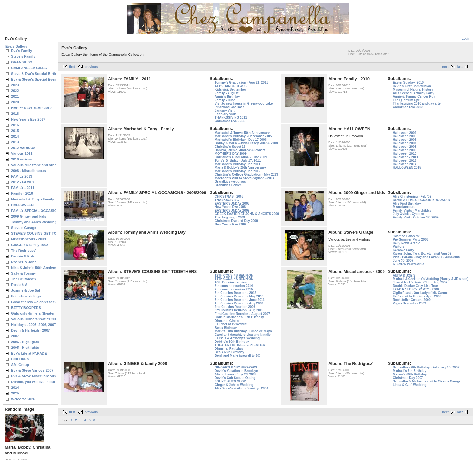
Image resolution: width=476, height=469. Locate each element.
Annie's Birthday (227, 97)
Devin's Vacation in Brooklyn (237, 371)
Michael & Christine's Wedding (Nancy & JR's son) (431, 279)
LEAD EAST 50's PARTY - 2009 (416, 289)
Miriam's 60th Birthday (410, 374)
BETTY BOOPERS (26, 308)
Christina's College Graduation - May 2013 (247, 175)
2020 (15, 102)
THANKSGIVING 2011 (231, 117)
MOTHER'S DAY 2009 (231, 154)
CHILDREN (20, 359)
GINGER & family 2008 (30, 245)
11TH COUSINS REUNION (234, 279)
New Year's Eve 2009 (230, 224)
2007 (15, 336)
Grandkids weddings (230, 182)
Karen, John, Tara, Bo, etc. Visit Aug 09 (422, 254)
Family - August (227, 93)
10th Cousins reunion (231, 282)
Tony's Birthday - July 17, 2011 (238, 161)
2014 (15, 136)
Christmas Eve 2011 (230, 121)
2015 (15, 131)
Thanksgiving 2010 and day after (417, 104)
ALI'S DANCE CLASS (231, 86)
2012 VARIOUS (23, 148)
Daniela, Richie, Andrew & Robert (240, 150)
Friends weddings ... (28, 296)
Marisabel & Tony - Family (32, 199)
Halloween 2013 (404, 161)
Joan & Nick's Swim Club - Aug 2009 (420, 282)
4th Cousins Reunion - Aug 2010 (239, 303)
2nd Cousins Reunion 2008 (235, 307)
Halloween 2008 (404, 147)
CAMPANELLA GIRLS (29, 68)
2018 (15, 114)
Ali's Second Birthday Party (413, 93)
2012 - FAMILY (23, 182)
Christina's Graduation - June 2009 (241, 157)
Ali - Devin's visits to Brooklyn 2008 (242, 388)
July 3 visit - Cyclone (408, 214)
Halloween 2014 (404, 164)
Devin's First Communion (412, 86)
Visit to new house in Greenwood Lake (244, 104)
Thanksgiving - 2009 (230, 217)
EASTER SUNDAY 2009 (232, 210)
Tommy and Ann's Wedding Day (37, 222)
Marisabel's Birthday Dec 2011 (238, 164)
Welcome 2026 (23, 399)
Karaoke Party (403, 250)
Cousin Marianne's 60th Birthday (239, 317)
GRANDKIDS (22, 62)
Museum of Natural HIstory (413, 90)
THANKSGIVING (227, 200)
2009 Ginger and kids (29, 216)
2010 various (22, 159)
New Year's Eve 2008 (230, 207)
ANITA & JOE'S (404, 275)
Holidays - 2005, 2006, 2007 (33, 325)
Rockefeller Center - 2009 (412, 300)
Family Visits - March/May (412, 210)
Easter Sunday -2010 (408, 83)
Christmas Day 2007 (408, 378)
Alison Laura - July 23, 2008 (236, 374)
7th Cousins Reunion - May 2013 (239, 296)
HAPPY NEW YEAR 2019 (31, 108)
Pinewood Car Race (230, 107)
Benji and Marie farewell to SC (238, 356)
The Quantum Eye (406, 100)
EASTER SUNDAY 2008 (232, 203)
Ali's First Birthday (407, 203)
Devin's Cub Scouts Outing (235, 378)
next (445, 67)
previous (91, 67)
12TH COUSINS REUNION (234, 275)
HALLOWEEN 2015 (407, 168)
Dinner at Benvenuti (232, 324)
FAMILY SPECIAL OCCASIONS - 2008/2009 (46, 211)
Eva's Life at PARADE (29, 353)
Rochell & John (24, 262)
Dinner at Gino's (227, 321)
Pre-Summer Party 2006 (410, 240)
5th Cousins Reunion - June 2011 (240, 300)
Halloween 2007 (404, 143)
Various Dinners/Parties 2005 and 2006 (43, 319)
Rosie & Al (20, 285)
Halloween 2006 (404, 140)
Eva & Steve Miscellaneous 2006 (38, 376)
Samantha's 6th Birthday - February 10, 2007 (426, 367)
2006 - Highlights (25, 342)
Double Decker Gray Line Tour (415, 286)
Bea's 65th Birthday (230, 352)
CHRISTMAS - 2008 (229, 196)
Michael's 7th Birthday (409, 371)
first (72, 67)
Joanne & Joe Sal (26, 290)
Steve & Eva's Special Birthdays (38, 74)
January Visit (225, 111)
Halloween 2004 (404, 133)
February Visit (225, 114)
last (460, 67)
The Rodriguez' (24, 251)
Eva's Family (22, 51)
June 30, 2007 (403, 261)
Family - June (225, 100)
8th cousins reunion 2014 (234, 286)
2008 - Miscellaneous (29, 171)
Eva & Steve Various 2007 (32, 370)
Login (466, 39)
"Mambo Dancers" (406, 236)
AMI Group (20, 365)
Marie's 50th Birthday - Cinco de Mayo (243, 331)
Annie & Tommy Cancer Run (414, 97)
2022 (15, 91)
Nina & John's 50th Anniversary (37, 268)
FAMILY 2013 (22, 176)
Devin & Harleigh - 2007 (30, 330)
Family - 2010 (22, 193)
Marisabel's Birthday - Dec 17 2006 (241, 140)
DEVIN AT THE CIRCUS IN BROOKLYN (421, 200)
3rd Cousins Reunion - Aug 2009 (239, 310)
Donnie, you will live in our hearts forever (45, 382)
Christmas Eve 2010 (408, 107)
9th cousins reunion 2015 (234, 289)
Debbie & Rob (23, 256)
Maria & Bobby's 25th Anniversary (241, 168)
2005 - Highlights (25, 348)
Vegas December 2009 (409, 303)
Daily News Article (406, 243)
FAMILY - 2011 (23, 188)
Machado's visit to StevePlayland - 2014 (245, 178)
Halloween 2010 (404, 154)
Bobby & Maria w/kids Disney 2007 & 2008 (246, 143)
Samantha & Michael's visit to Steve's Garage (427, 381)
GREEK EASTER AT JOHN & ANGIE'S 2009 (247, 214)
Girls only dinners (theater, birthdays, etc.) (46, 313)
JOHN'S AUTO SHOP (231, 381)
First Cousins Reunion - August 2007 (243, 314)
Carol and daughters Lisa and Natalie (243, 335)
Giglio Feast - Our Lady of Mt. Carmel (421, 293)
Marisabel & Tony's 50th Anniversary (242, 133)
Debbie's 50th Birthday (232, 342)
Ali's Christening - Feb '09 (412, 196)
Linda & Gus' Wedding (409, 385)
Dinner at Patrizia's (229, 349)
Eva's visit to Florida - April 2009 (417, 296)
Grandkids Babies (228, 185)
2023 (15, 85)
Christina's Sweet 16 (230, 147)
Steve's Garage (24, 228)
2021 (15, 96)
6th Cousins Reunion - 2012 (236, 293)
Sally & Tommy (23, 273)
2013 (15, 142)
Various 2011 (22, 153)
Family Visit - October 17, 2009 (415, 217)
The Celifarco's (24, 279)
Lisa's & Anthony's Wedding (239, 338)
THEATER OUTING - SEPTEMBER (240, 345)
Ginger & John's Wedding (234, 385)
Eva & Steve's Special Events (35, 79)
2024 (15, 388)
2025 (15, 393)
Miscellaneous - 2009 (29, 239)
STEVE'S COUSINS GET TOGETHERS (42, 233)
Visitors (399, 247)
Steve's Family (23, 56)
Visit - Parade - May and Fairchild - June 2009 (427, 257)
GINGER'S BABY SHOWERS (236, 367)
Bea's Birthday (226, 328)
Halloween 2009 (404, 150)
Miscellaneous (403, 207)
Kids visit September (231, 90)
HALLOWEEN (22, 205)
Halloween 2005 (404, 136)
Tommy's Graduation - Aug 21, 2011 (242, 83)
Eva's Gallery (16, 46)
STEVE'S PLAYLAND (408, 264)
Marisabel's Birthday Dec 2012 (238, 171)
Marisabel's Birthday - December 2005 (243, 136)
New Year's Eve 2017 (28, 119)
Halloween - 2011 (405, 157)
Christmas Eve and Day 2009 (236, 221)
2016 (15, 125)
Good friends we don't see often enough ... (46, 302)
